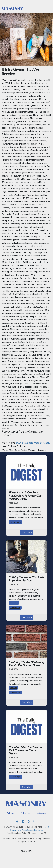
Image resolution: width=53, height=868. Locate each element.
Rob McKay (14, 603)
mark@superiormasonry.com (33, 443)
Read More (27, 532)
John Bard (13, 688)
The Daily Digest (15, 522)
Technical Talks (15, 608)
